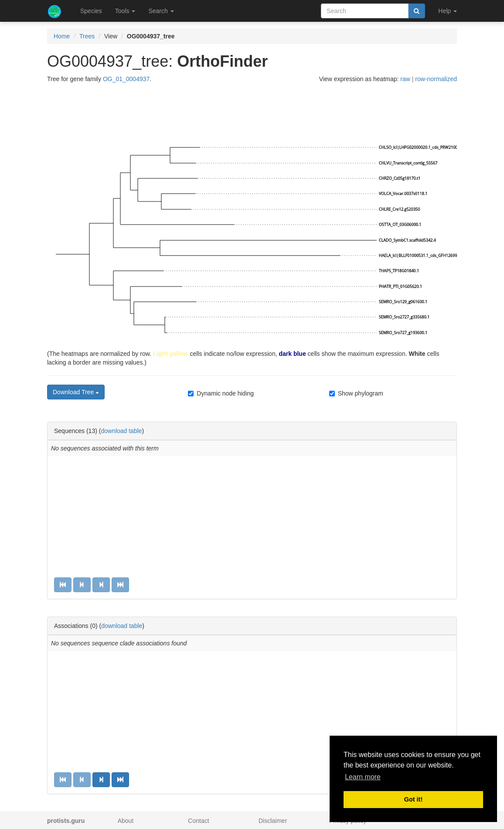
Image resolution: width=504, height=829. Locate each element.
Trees (87, 36)
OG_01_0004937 (126, 79)
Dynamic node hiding (221, 393)
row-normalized (436, 79)
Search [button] (161, 11)
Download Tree (76, 392)
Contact (198, 821)
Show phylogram (356, 393)
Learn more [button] (363, 777)
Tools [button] (125, 11)
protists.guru (66, 821)
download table (121, 431)
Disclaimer (273, 821)
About (126, 821)
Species (91, 11)
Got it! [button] (413, 799)
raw (405, 79)
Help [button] (448, 11)
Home (62, 36)
